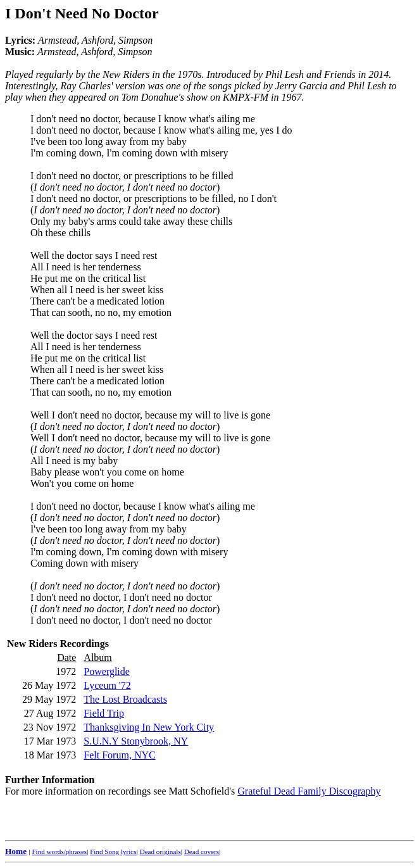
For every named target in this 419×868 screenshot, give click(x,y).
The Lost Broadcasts (125, 699)
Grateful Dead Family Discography (309, 791)
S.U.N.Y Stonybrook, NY (136, 741)
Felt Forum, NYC (119, 755)
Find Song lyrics (113, 852)
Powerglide (107, 671)
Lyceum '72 (107, 685)
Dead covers (202, 852)
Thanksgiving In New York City (149, 727)
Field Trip (104, 713)
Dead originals (160, 852)
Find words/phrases (59, 852)
